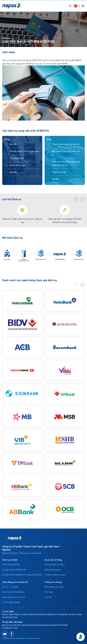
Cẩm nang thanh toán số (14, 597)
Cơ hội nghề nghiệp (11, 602)
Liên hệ (48, 597)
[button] (76, 210)
